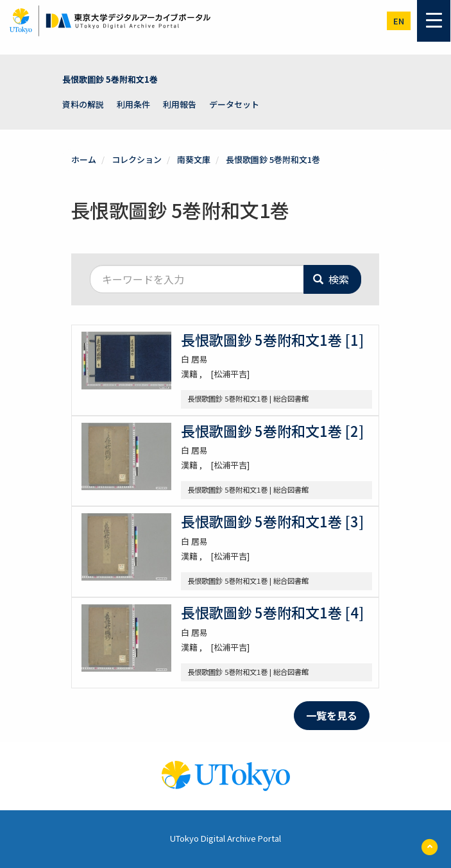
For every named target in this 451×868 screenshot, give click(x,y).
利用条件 (133, 104)
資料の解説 (83, 104)
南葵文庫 (194, 159)
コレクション (137, 159)
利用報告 (180, 104)
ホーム (84, 159)
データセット (234, 104)
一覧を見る (332, 715)
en (399, 21)
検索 (331, 279)
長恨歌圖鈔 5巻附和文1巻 (110, 79)
